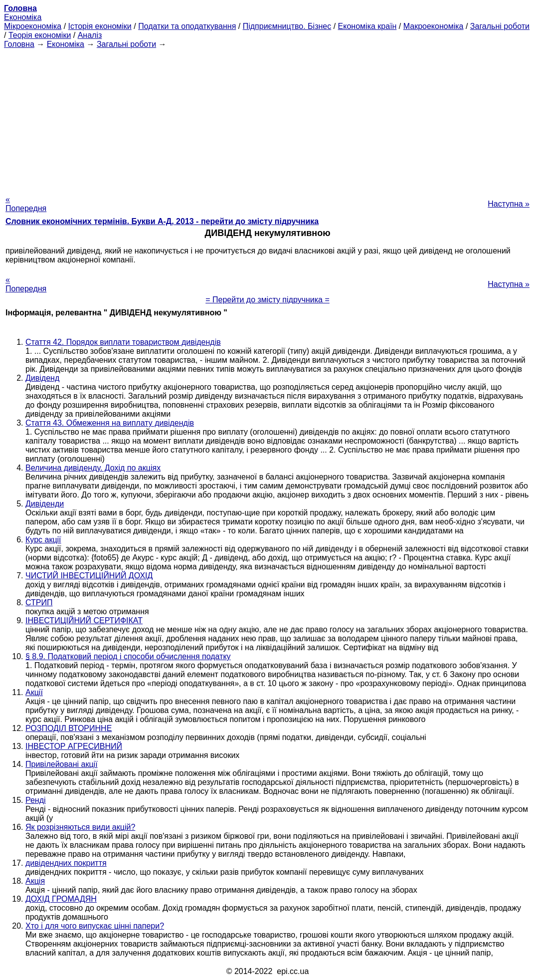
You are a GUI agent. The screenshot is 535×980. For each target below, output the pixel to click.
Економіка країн (367, 26)
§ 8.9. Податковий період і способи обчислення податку (128, 656)
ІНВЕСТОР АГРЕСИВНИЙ (74, 746)
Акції (34, 692)
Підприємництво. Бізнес (287, 26)
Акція (35, 881)
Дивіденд (42, 378)
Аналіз (90, 35)
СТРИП (39, 603)
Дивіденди (45, 504)
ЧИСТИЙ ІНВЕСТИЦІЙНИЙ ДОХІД (89, 576)
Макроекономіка (434, 26)
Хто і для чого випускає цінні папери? (95, 926)
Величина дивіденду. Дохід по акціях (93, 468)
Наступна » (509, 204)
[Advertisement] (267, 119)
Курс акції (43, 540)
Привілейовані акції (62, 764)
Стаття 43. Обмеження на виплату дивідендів (110, 423)
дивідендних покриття (66, 863)
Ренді (36, 800)
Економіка (23, 17)
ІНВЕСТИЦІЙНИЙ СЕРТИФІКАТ (84, 620)
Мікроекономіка (33, 26)
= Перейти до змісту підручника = (267, 300)
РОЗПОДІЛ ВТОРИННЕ (69, 728)
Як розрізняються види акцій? (80, 827)
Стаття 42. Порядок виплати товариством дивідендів (123, 342)
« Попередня (26, 204)
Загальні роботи (500, 26)
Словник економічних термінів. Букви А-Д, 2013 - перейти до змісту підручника (162, 221)
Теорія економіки (40, 35)
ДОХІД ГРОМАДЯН (61, 899)
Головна (19, 44)
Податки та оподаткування (187, 26)
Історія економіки (100, 26)
